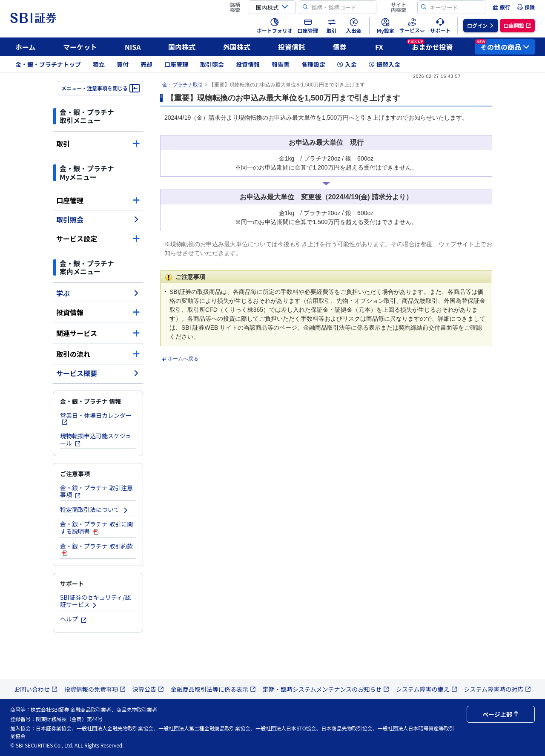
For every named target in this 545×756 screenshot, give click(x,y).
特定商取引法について (94, 509)
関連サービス (98, 333)
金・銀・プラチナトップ (48, 64)
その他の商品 (502, 46)
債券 (340, 47)
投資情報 (248, 64)
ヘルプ (73, 619)
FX (379, 47)
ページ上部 (501, 714)
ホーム (26, 47)
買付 (123, 64)
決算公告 (148, 689)
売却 (146, 64)
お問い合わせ (36, 689)
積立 (99, 64)
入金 (347, 64)
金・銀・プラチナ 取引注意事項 (96, 491)
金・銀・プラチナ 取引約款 (96, 549)
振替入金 (384, 64)
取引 (98, 144)
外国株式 (237, 47)
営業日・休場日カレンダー (96, 418)
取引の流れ (98, 354)
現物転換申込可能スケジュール (96, 439)
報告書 (281, 64)
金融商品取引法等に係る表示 (213, 689)
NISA (133, 47)
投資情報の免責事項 (95, 689)
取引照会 (212, 64)
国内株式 (182, 47)
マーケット (80, 47)
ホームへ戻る (183, 359)
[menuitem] (501, 7)
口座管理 (176, 64)
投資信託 (292, 47)
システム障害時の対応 (498, 689)
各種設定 (313, 64)
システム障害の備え (427, 689)
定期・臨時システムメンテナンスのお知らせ (326, 689)
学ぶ (98, 293)
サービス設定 (98, 239)
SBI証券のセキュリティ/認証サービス (95, 601)
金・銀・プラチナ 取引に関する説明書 (96, 527)
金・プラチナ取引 (183, 85)
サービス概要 (98, 373)
